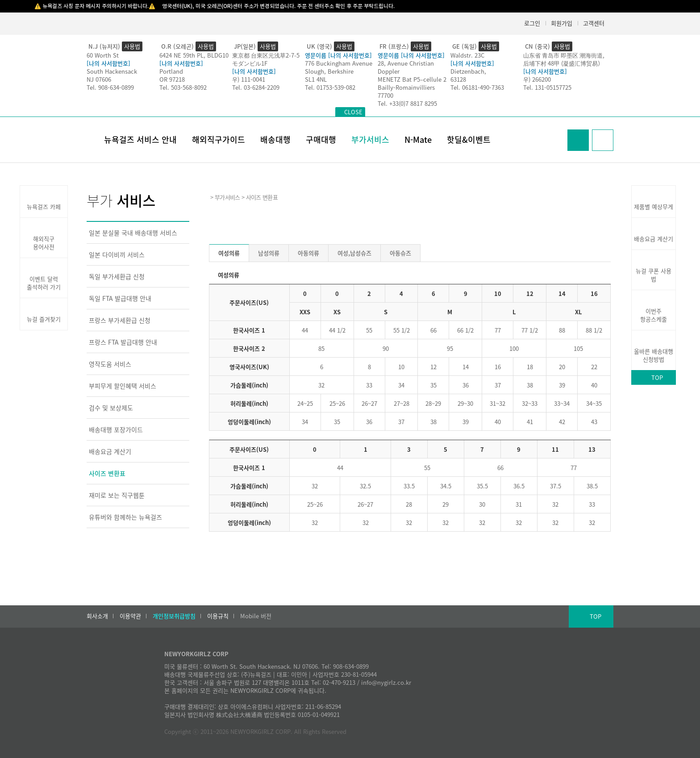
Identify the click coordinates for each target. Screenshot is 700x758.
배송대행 (275, 140)
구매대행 (321, 140)
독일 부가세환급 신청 (117, 276)
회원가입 (562, 23)
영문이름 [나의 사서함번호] (338, 55)
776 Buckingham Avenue (339, 63)
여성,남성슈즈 (354, 253)
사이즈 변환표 (107, 473)
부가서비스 (370, 140)
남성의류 (269, 253)
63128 (458, 79)
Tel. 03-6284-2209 (256, 87)
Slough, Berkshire (329, 71)
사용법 (132, 46)
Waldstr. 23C (467, 55)
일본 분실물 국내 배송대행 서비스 (133, 233)
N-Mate (418, 140)
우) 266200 (537, 79)
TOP (657, 377)
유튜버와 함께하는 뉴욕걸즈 (125, 517)
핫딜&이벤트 (469, 140)
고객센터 (594, 23)
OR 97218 (172, 79)
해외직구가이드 (219, 140)
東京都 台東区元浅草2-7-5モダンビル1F (266, 59)
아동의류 (308, 253)
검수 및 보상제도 (111, 408)
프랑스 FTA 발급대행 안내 (123, 342)
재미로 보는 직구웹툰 (117, 495)
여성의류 (229, 253)
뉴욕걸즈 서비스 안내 (140, 140)
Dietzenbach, (468, 71)
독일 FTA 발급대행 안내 (120, 298)
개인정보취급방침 (174, 616)
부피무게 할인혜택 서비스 (123, 386)
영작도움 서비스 (110, 364)
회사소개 (97, 616)
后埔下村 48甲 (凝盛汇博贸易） (563, 63)
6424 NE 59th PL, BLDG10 (194, 55)
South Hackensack (112, 71)
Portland (171, 71)
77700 (385, 95)
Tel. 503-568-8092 (183, 87)
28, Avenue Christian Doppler (406, 67)
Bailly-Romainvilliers (406, 87)
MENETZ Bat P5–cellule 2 (412, 79)
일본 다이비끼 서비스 (117, 254)
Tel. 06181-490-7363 (477, 87)
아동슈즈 (400, 253)
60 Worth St (103, 55)
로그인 (532, 23)
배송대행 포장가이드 (116, 429)
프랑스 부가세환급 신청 (120, 320)
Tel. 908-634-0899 (110, 87)
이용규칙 (218, 616)
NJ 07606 (99, 79)
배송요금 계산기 (110, 451)
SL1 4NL (316, 79)
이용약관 (130, 616)
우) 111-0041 (249, 79)
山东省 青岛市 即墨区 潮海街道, (564, 55)
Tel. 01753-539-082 (330, 87)
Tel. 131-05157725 (547, 87)
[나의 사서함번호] (108, 63)
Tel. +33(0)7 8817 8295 (407, 103)
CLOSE (353, 112)
